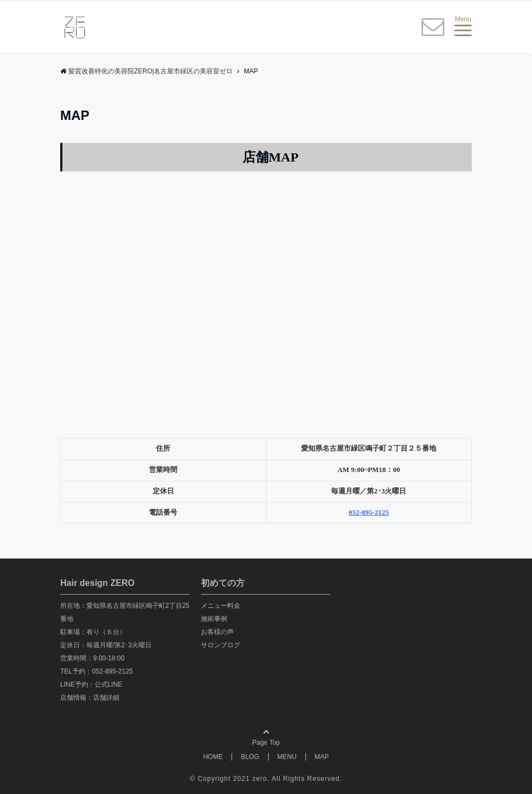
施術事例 (214, 619)
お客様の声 (217, 632)
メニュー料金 (221, 606)
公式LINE (109, 684)
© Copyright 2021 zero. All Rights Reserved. (266, 779)
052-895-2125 (112, 671)
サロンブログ (221, 645)
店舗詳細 (106, 698)
